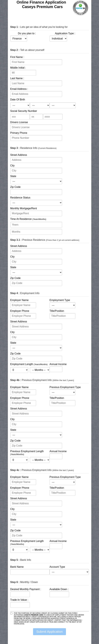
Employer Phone (20, 311)
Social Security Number (24, 111)
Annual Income (58, 364)
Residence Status (20, 198)
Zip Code (15, 187)
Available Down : (59, 589)
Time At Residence (28, 219)
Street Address (19, 155)
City (13, 166)
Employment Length (29, 364)
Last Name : (17, 78)
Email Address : (19, 89)
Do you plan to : (27, 33)
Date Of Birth (18, 100)
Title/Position (57, 311)
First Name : (17, 57)
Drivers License (19, 122)
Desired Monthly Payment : (26, 589)
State (13, 176)
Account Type (57, 567)
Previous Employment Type (65, 387)
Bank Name (17, 567)
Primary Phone (19, 133)
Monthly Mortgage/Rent (24, 208)
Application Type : (65, 33)
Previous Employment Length (27, 453)
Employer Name (19, 300)
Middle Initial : (18, 68)
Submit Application (50, 632)
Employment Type (60, 300)
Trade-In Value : (19, 600)
